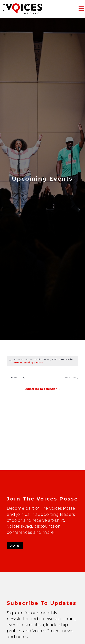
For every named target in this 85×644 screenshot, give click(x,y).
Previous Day (16, 377)
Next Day (72, 377)
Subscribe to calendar (41, 389)
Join (15, 546)
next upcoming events (28, 363)
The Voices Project (29, 9)
